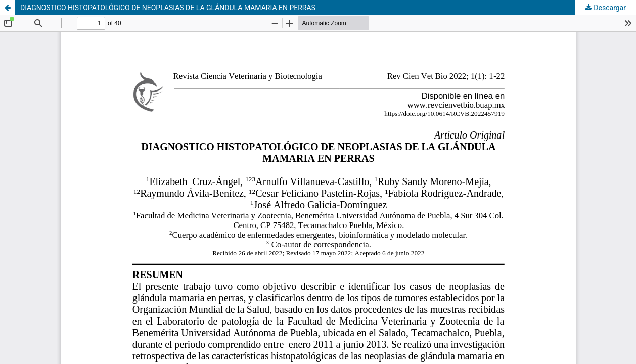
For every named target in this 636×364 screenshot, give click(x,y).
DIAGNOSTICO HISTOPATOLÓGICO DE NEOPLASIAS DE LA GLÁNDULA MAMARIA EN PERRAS (168, 8)
